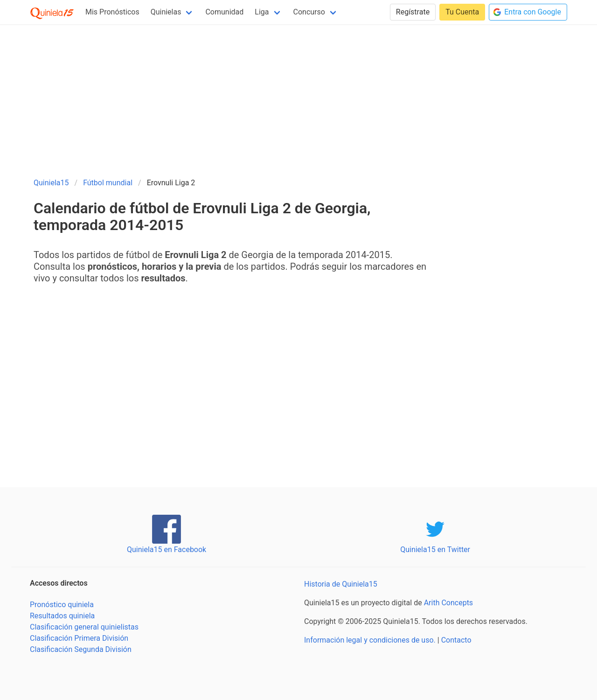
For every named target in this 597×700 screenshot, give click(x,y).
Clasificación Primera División (79, 638)
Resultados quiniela (62, 616)
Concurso (309, 12)
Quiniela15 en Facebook (167, 549)
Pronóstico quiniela (62, 605)
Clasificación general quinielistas (84, 627)
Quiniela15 (51, 183)
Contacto (456, 640)
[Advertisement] (298, 97)
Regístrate (413, 12)
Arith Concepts (448, 603)
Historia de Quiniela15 (341, 584)
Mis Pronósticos (112, 12)
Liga (262, 12)
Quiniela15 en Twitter (435, 549)
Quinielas (166, 12)
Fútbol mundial (108, 183)
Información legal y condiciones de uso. (370, 640)
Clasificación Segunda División (81, 649)
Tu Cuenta (462, 12)
